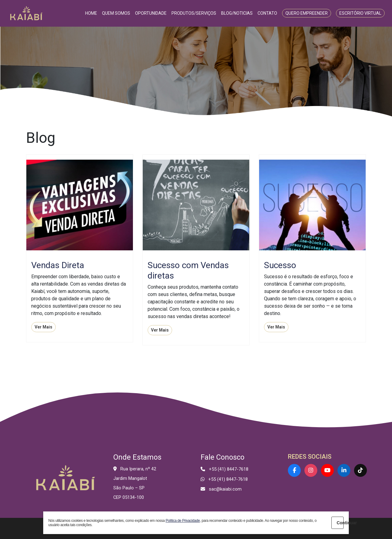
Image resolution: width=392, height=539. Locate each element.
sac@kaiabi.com (225, 489)
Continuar (340, 523)
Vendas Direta (58, 265)
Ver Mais (43, 327)
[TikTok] (360, 470)
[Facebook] (294, 470)
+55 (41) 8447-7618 (229, 469)
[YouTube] (327, 470)
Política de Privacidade (183, 521)
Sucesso (280, 265)
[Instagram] (311, 470)
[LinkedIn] (344, 470)
